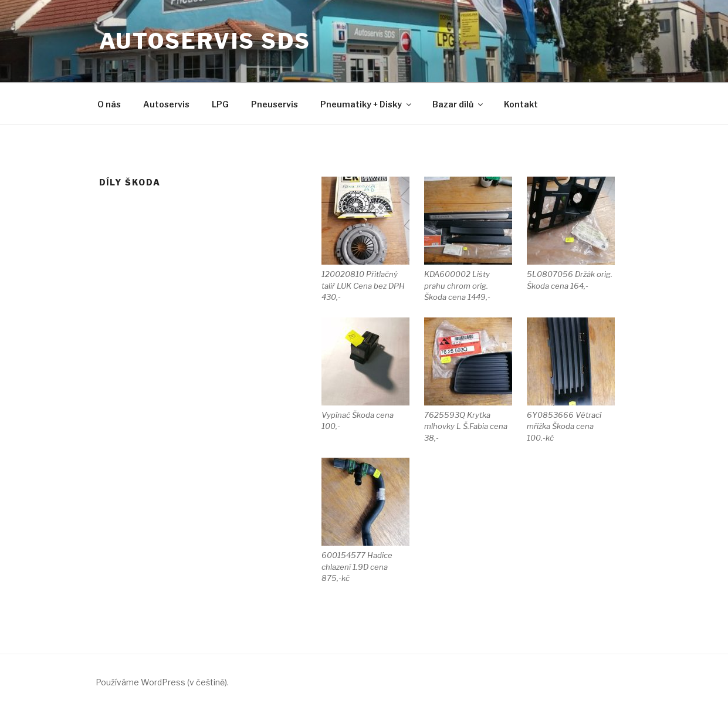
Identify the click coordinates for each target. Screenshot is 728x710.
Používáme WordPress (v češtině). (162, 682)
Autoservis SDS (205, 41)
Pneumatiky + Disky (367, 104)
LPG (220, 104)
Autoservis (166, 104)
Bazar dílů (458, 104)
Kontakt (521, 104)
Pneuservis (275, 104)
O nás (109, 104)
